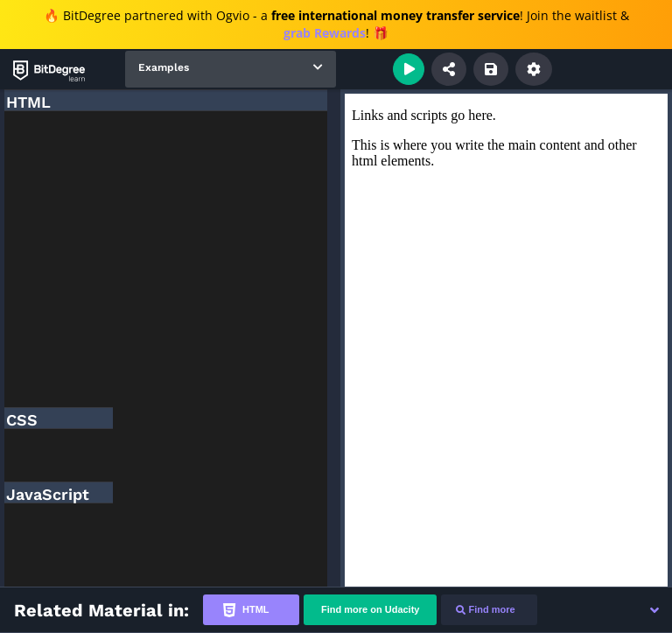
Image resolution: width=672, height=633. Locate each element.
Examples (164, 67)
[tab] (251, 610)
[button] (654, 610)
